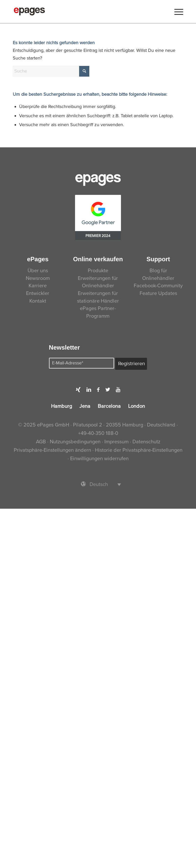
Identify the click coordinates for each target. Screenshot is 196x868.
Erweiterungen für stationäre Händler (98, 297)
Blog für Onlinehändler (158, 275)
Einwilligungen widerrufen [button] (99, 459)
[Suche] (51, 71)
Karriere (38, 286)
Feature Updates (158, 293)
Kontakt (38, 301)
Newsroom (38, 278)
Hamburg (62, 406)
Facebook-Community (158, 286)
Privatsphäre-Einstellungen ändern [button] (52, 450)
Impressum (117, 442)
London (137, 406)
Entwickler (38, 293)
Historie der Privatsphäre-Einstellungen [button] (139, 450)
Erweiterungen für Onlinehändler (98, 282)
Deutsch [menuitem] (99, 484)
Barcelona (109, 406)
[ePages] (29, 11)
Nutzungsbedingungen (76, 442)
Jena (85, 406)
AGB (41, 442)
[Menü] (177, 11)
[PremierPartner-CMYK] (98, 218)
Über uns (38, 271)
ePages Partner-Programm (98, 312)
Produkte (98, 271)
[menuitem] (177, 11)
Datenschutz (146, 442)
